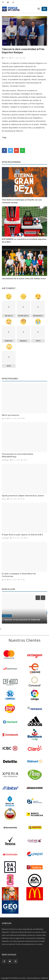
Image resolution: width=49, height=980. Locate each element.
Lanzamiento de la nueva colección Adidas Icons (24, 279)
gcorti (4, 418)
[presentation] (38, 598)
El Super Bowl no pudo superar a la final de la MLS (22, 535)
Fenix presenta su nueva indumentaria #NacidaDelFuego (17, 455)
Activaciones (9, 616)
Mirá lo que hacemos (11, 415)
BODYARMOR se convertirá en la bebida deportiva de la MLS (24, 241)
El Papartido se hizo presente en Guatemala (23, 620)
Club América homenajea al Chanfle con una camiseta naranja (22, 201)
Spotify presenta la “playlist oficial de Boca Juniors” (23, 496)
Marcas (5, 58)
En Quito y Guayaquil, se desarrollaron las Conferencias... (19, 575)
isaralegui (5, 460)
